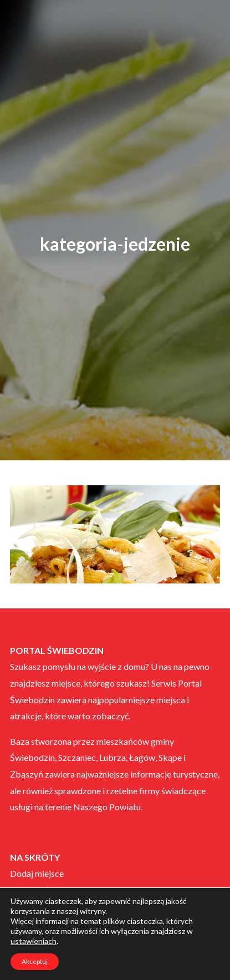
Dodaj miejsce (37, 873)
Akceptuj (35, 961)
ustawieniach (34, 941)
